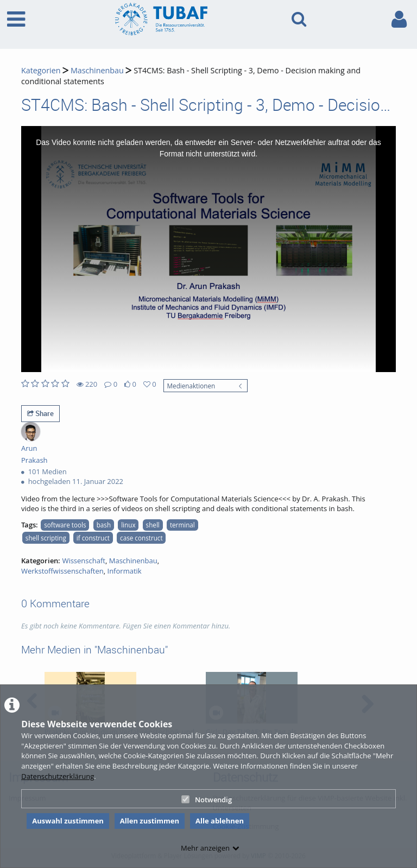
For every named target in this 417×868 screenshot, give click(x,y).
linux (128, 525)
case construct (141, 538)
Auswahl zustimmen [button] (68, 821)
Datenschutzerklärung (58, 776)
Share (40, 413)
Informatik (125, 571)
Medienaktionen (191, 386)
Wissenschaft (84, 561)
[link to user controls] (399, 19)
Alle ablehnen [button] (220, 821)
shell (153, 525)
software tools (65, 525)
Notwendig (207, 800)
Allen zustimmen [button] (150, 821)
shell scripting (46, 538)
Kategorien (41, 70)
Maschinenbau (97, 70)
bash (104, 525)
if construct (93, 538)
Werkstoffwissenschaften (62, 571)
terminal (182, 525)
